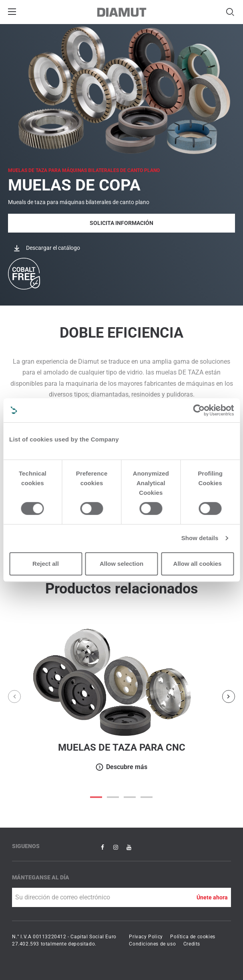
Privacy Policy (146, 937)
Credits (192, 944)
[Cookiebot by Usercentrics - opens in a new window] (199, 410)
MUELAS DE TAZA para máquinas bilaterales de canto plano (84, 170)
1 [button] (113, 797)
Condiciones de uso (152, 944)
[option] (121, 697)
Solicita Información (121, 223)
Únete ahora (212, 897)
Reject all (46, 564)
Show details (200, 538)
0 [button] (96, 797)
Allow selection (121, 564)
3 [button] (147, 797)
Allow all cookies (198, 564)
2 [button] (130, 797)
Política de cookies (193, 937)
